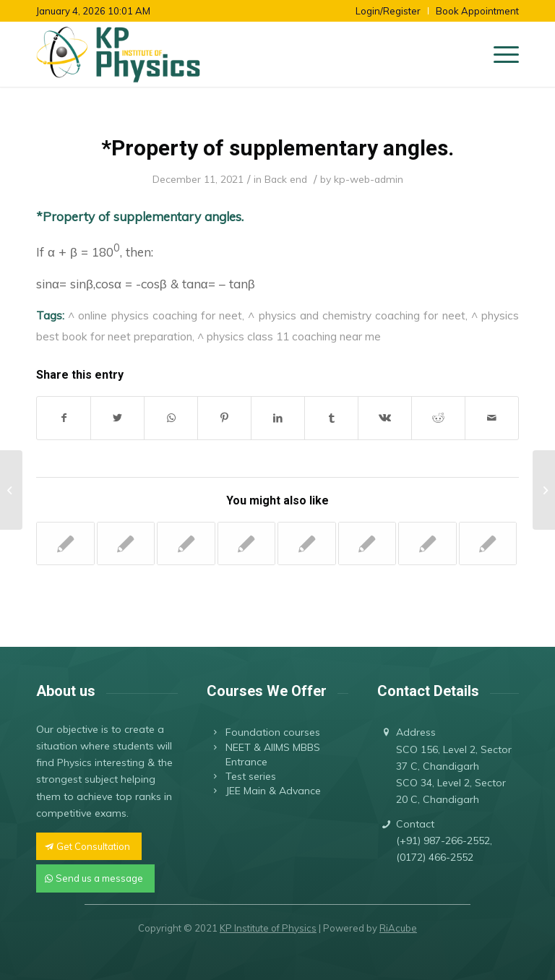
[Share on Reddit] (438, 418)
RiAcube (398, 928)
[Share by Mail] (492, 418)
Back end (286, 179)
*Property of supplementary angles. (277, 148)
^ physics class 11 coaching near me (289, 336)
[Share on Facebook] (64, 418)
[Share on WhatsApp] (171, 418)
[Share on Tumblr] (331, 418)
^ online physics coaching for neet (155, 315)
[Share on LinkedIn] (278, 418)
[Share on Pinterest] (224, 418)
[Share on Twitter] (117, 418)
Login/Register (388, 11)
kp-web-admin (369, 179)
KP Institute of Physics (268, 928)
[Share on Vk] (385, 418)
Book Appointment (477, 11)
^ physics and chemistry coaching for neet (356, 315)
